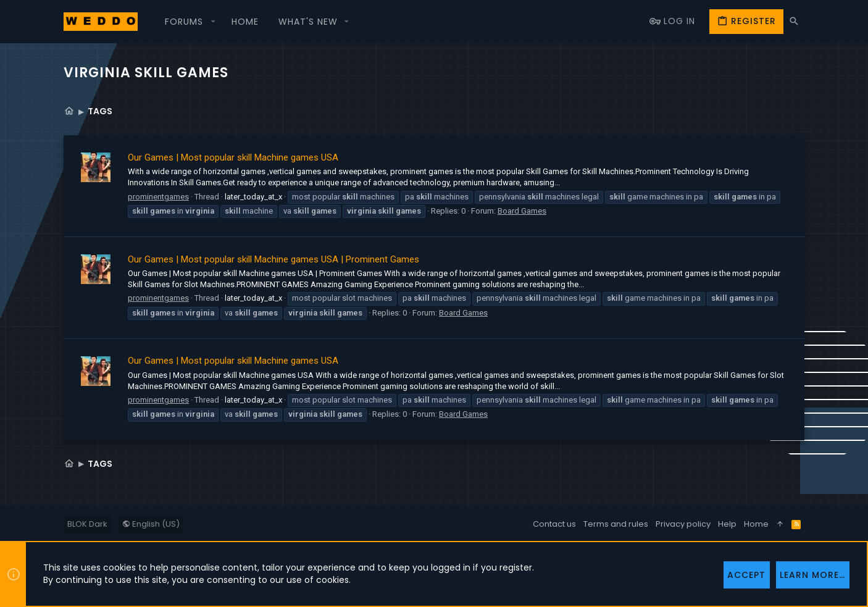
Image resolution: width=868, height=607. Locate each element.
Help (727, 524)
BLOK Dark (87, 524)
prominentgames (158, 197)
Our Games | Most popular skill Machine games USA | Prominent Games (273, 259)
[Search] (794, 21)
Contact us (554, 524)
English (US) (151, 524)
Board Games (522, 211)
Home (756, 524)
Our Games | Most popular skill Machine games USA (233, 157)
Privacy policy (683, 524)
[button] (188, 22)
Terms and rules (616, 524)
